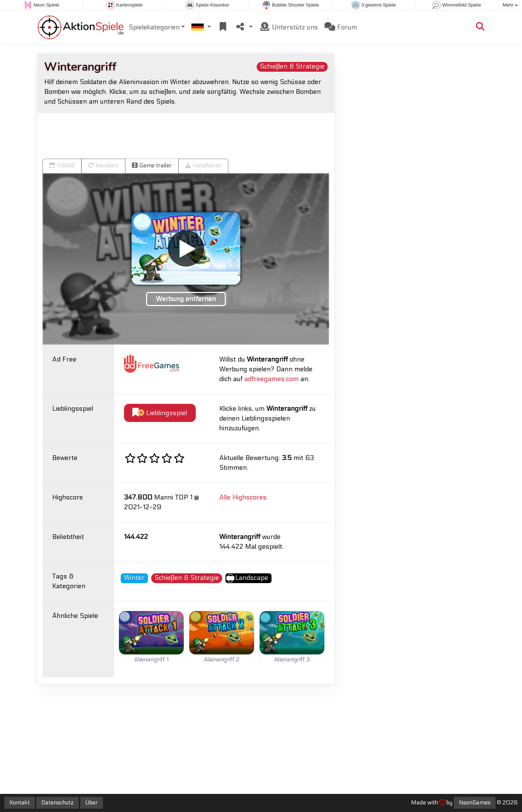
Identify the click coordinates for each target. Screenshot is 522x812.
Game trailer (152, 166)
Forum (341, 27)
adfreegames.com (272, 379)
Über (92, 803)
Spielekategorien (154, 27)
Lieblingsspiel (160, 413)
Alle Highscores (243, 497)
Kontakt (20, 803)
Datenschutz (57, 803)
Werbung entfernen (186, 299)
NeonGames (475, 803)
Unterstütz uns (289, 27)
